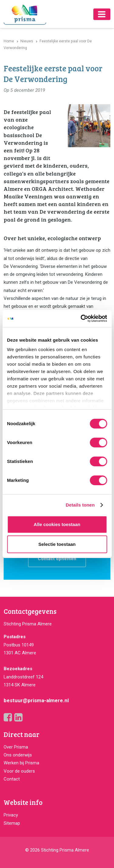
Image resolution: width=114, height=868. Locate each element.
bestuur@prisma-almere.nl (36, 700)
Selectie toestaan (57, 544)
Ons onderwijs (18, 755)
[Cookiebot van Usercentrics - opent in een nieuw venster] (81, 318)
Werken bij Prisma (21, 763)
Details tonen (80, 505)
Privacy (11, 815)
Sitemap (12, 823)
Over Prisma (16, 747)
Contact (12, 779)
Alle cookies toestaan (57, 524)
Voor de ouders (19, 771)
